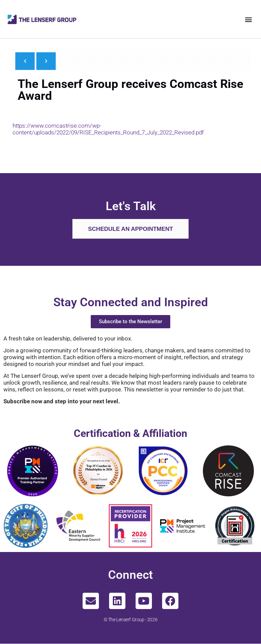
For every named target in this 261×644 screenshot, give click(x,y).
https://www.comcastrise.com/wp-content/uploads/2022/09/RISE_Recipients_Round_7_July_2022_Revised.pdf (108, 129)
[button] (249, 19)
